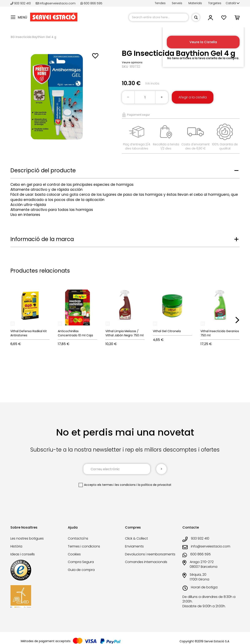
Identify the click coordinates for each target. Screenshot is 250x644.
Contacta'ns (78, 538)
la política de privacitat (155, 485)
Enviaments (134, 546)
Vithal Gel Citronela (167, 331)
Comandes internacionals (146, 562)
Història (16, 546)
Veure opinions (132, 62)
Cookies (74, 554)
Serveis (177, 3)
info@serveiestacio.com (56, 3)
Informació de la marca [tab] (42, 239)
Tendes (160, 3)
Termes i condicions (84, 546)
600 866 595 (91, 3)
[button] (233, 3)
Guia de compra (81, 570)
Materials (195, 3)
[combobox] (159, 17)
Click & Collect (136, 538)
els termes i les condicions (116, 485)
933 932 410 (21, 3)
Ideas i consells (23, 554)
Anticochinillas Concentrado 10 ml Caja (75, 333)
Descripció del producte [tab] (43, 170)
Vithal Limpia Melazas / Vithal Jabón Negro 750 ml (124, 333)
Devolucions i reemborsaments (150, 554)
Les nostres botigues (27, 538)
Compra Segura (81, 562)
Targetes (215, 3)
